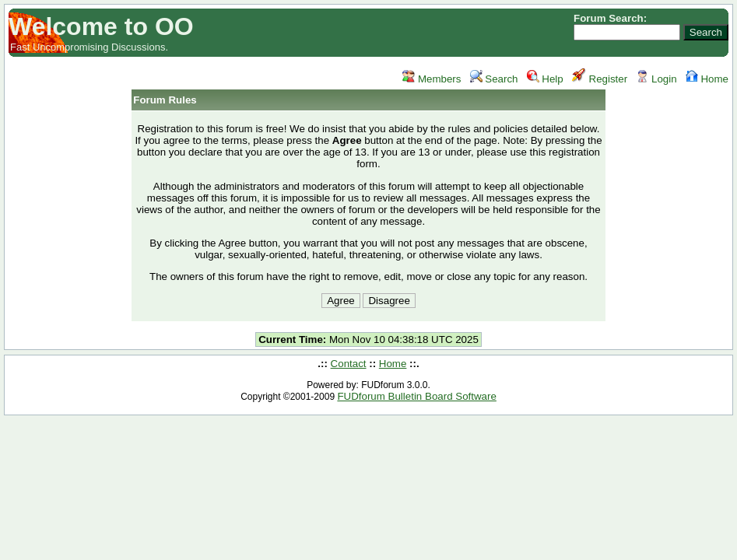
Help (545, 79)
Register (600, 79)
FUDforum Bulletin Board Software (416, 396)
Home (707, 79)
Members (432, 79)
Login (656, 79)
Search (494, 79)
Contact (349, 364)
